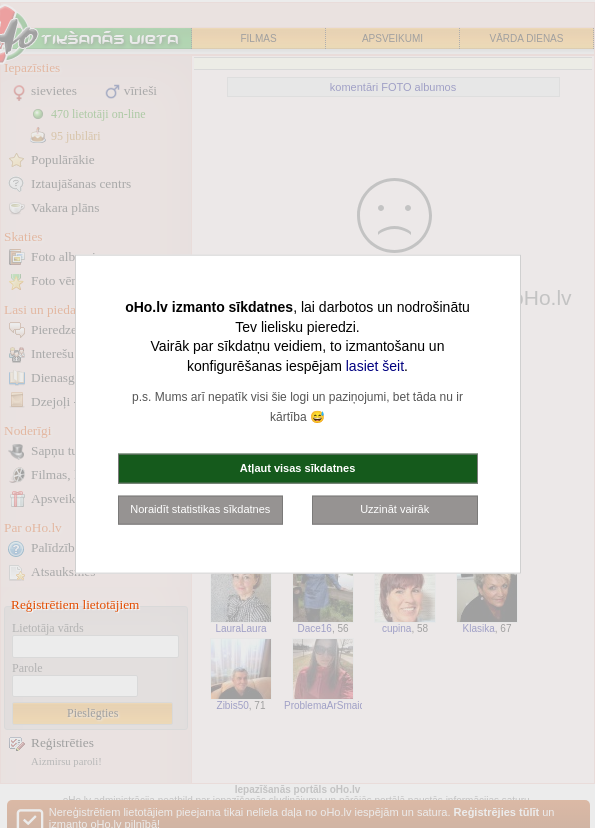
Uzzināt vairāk (394, 509)
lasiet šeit (375, 365)
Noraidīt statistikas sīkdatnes (200, 509)
